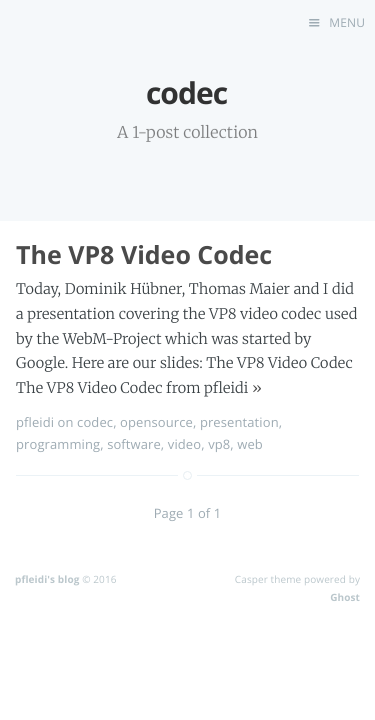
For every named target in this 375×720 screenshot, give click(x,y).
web (250, 444)
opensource (156, 422)
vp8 (219, 444)
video (184, 444)
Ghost (345, 597)
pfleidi (35, 422)
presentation (239, 422)
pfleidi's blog (47, 579)
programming (58, 444)
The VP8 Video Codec (144, 255)
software (134, 444)
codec (95, 422)
